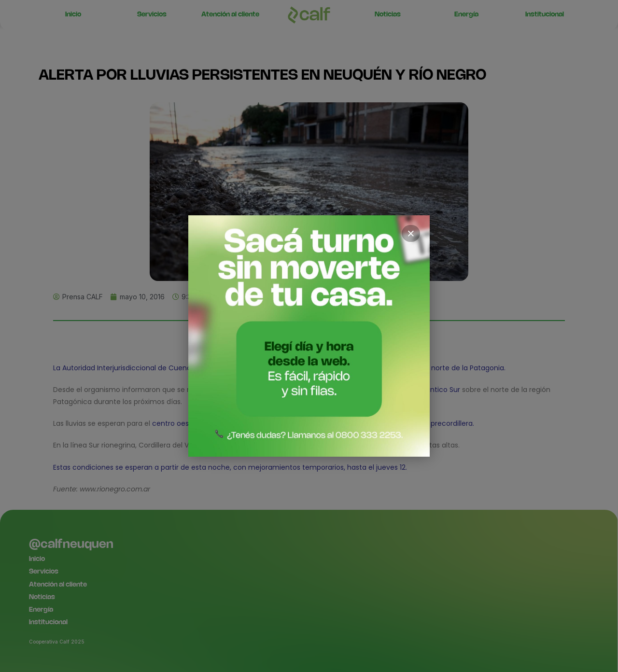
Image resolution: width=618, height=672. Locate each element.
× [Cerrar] (411, 234)
